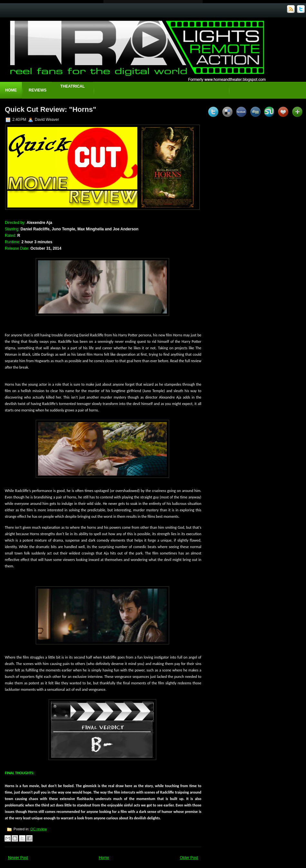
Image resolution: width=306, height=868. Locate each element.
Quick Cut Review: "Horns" (51, 109)
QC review (38, 829)
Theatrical (72, 86)
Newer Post (18, 858)
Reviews (38, 90)
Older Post (189, 858)
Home (11, 90)
